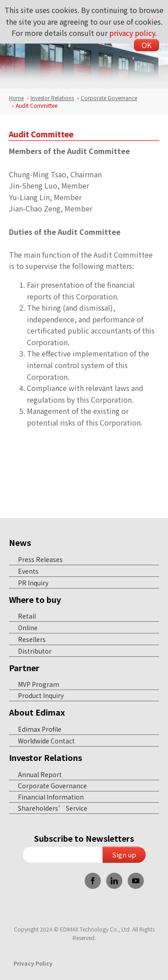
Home (16, 98)
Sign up (124, 855)
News (20, 542)
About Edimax (37, 712)
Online (28, 628)
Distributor (35, 651)
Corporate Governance (109, 98)
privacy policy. (133, 33)
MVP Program (39, 684)
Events (28, 571)
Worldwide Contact (46, 741)
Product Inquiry (41, 695)
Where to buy (35, 599)
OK (146, 45)
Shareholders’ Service (53, 808)
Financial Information (51, 797)
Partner (24, 668)
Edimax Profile (40, 729)
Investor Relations (52, 98)
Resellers (32, 639)
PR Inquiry (33, 583)
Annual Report (40, 774)
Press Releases (40, 559)
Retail (27, 616)
